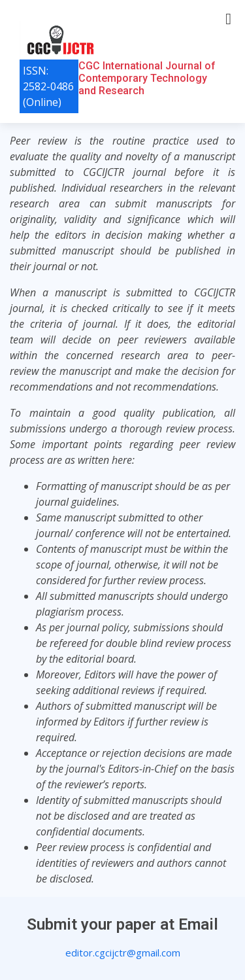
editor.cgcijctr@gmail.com (123, 953)
